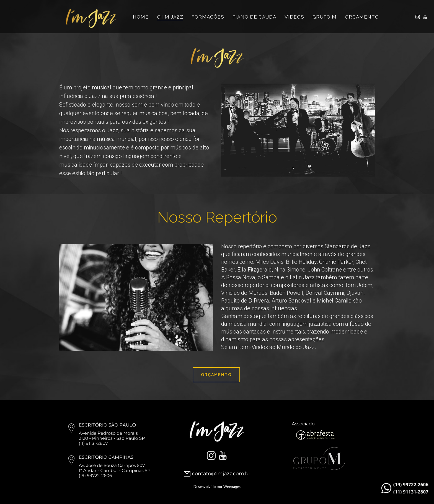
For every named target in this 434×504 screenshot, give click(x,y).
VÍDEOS (294, 17)
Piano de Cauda (254, 17)
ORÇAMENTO (362, 17)
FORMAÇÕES (208, 17)
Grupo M (325, 17)
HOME (141, 17)
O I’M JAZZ (170, 17)
